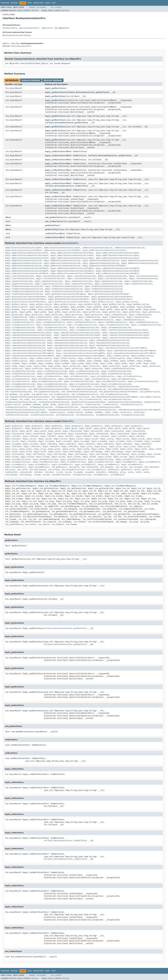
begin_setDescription (118, 356)
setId (138, 472)
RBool (113, 100)
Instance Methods (31, 80)
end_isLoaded (136, 467)
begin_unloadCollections (142, 457)
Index (48, 3)
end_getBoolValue (54, 217)
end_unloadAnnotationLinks (117, 399)
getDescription (152, 402)
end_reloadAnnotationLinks (114, 394)
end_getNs (25, 394)
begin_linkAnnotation (116, 315)
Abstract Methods (53, 80)
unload (37, 475)
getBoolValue (52, 225)
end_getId (74, 467)
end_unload (54, 470)
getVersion (64, 404)
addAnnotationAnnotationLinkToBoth (23, 250)
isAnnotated (11, 472)
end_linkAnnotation (59, 394)
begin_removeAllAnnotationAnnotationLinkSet (125, 330)
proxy (123, 472)
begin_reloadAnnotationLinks (82, 325)
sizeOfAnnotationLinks (17, 415)
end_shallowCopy (38, 470)
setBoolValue (52, 233)
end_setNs (25, 399)
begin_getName (61, 307)
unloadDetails (101, 475)
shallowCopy (11, 475)
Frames (32, 7)
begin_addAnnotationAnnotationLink (23, 261)
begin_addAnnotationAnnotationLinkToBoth (104, 266)
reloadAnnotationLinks (41, 407)
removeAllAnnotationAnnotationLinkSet (100, 407)
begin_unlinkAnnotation (49, 376)
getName (27, 404)
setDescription (57, 412)
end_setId (22, 470)
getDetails (114, 470)
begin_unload (138, 454)
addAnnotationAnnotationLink (98, 248)
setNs (107, 412)
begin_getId (71, 428)
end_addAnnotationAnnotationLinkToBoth (128, 389)
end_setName (11, 399)
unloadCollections (61, 475)
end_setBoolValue (54, 221)
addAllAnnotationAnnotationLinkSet (23, 248)
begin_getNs (78, 309)
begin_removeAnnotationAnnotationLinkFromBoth (71, 348)
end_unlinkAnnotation (90, 399)
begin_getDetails (14, 426)
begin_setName (61, 361)
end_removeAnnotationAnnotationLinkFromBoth (115, 397)
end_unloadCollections (73, 470)
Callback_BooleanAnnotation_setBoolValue (110, 156)
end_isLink (121, 467)
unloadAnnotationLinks (107, 415)
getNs (46, 404)
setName (89, 412)
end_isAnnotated (90, 467)
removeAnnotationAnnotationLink (64, 410)
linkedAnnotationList (131, 404)
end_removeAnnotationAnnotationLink (70, 397)
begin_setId (83, 449)
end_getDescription (150, 392)
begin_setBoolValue (55, 151)
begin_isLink (29, 439)
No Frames (41, 7)
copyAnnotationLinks (128, 387)
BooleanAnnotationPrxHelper (17, 35)
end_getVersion (39, 394)
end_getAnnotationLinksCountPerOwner (118, 392)
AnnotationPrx (10, 28)
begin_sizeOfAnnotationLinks (120, 369)
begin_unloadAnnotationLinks (47, 381)
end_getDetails (59, 467)
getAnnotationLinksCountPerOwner (89, 402)
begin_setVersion (71, 366)
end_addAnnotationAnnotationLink (89, 389)
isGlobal (38, 472)
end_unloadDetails (96, 470)
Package (14, 3)
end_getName (11, 394)
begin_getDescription (102, 302)
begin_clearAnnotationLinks (19, 276)
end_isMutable (152, 467)
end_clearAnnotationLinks (18, 392)
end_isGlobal (107, 467)
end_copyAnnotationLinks (47, 392)
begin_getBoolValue (55, 88)
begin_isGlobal (139, 434)
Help (54, 3)
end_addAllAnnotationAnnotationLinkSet (49, 389)
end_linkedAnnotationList (85, 394)
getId (137, 470)
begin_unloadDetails (126, 462)
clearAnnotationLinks (80, 387)
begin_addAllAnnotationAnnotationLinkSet (104, 250)
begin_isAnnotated (72, 431)
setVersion (126, 412)
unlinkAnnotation (65, 415)
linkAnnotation (93, 404)
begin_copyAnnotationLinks (19, 281)
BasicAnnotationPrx (29, 28)
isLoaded (78, 472)
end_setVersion (39, 399)
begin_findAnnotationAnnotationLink (24, 286)
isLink (59, 472)
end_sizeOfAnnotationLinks (63, 399)
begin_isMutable (49, 444)
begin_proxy (86, 446)
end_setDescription (150, 397)
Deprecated (38, 3)
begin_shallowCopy (72, 452)
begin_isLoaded (28, 441)
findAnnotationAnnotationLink (21, 402)
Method (35, 10)
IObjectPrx (47, 28)
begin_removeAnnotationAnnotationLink (25, 340)
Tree (30, 3)
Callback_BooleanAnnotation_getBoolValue (88, 92)
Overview (5, 3)
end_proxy (10, 470)
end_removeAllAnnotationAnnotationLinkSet (27, 397)
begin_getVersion (71, 312)
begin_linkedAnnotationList (68, 320)
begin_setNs (78, 363)
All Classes (56, 7)
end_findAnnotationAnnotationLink (79, 392)
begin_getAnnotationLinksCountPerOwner (65, 294)
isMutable (101, 472)
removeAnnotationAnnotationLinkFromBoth (139, 410)
